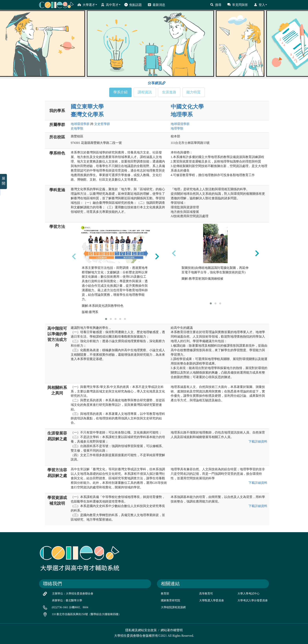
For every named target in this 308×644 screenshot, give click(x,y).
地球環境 (80, 124)
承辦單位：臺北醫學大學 (67, 600)
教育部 (165, 594)
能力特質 (193, 92)
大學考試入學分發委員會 (253, 600)
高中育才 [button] (111, 5)
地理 (177, 128)
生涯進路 (169, 92)
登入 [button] (260, 5)
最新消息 (156, 5)
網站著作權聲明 (172, 630)
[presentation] (74, 256)
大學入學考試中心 (248, 594)
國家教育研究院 (170, 600)
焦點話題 (133, 5)
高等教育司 (206, 594)
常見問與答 (238, 5)
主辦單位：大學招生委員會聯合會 (73, 594)
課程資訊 (145, 92)
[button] (106, 319)
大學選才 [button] (87, 5)
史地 (77, 128)
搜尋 (216, 5)
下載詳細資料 (258, 441)
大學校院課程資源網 (173, 607)
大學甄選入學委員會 (212, 600)
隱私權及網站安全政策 (141, 630)
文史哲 (102, 124)
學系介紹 (120, 92)
